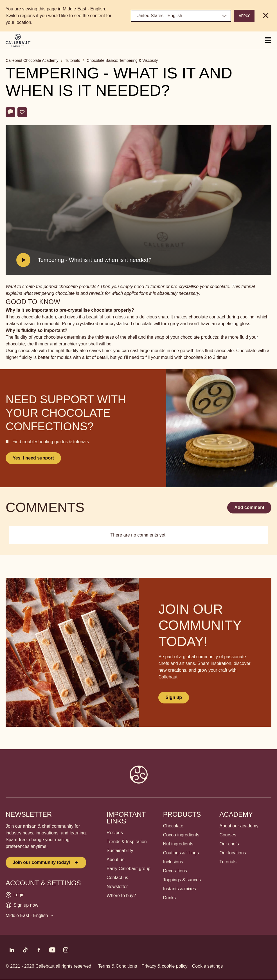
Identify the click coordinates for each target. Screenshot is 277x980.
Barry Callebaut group (129, 869)
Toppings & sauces (182, 880)
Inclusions (173, 862)
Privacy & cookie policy (165, 966)
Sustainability (120, 851)
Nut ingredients (178, 844)
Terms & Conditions (117, 966)
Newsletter (117, 887)
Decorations (175, 871)
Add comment (249, 507)
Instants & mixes (180, 889)
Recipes (115, 833)
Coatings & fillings (181, 853)
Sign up (174, 697)
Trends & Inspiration (127, 842)
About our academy (239, 826)
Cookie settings (207, 966)
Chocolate (173, 826)
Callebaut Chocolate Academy (32, 60)
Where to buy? (121, 896)
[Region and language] (181, 16)
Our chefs (229, 844)
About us (115, 860)
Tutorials (72, 60)
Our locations (233, 853)
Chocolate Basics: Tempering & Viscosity (122, 60)
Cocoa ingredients (181, 835)
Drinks (169, 898)
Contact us (117, 878)
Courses (228, 835)
